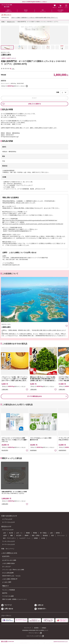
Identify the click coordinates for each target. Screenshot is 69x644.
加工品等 (19, 535)
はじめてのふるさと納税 (9, 560)
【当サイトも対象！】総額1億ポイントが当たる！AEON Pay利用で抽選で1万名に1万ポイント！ (34, 18)
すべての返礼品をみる (34, 396)
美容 (52, 535)
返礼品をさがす (26, 11)
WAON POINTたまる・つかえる (11, 576)
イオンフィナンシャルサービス (34, 636)
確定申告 (5, 593)
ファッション (61, 535)
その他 (43, 538)
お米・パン (19, 533)
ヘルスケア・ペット (25, 538)
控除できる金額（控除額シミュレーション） (15, 599)
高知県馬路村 (33, 450)
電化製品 (45, 535)
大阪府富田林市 (62, 450)
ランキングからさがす (9, 541)
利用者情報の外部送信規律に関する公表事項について (35, 630)
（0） (13, 69)
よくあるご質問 (7, 582)
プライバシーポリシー (34, 633)
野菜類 (35, 533)
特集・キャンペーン (43, 11)
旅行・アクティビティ (9, 538)
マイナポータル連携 (8, 596)
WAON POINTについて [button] (27, 86)
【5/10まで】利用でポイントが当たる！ (34, 2)
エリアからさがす (7, 519)
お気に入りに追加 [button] (27, 389)
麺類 (12, 535)
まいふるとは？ (7, 566)
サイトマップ (27, 628)
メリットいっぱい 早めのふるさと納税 (13, 570)
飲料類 (58, 533)
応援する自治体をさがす (9, 11)
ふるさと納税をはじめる (60, 11)
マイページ (6, 605)
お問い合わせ (7, 609)
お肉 (4, 533)
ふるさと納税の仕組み (9, 563)
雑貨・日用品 (36, 535)
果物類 (28, 533)
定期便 (36, 538)
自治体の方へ (40, 609)
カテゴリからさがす (8, 530)
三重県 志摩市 (6, 55)
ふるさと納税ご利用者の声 (10, 579)
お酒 (51, 533)
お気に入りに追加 (67, 326)
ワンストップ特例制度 (9, 590)
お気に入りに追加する (22, 104)
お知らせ (39, 605)
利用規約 (44, 628)
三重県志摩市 (5, 389)
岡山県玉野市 (5, 450)
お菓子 (5, 535)
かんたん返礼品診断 (8, 573)
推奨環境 (36, 628)
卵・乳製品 (43, 533)
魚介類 (11, 533)
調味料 (27, 535)
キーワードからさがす (9, 522)
